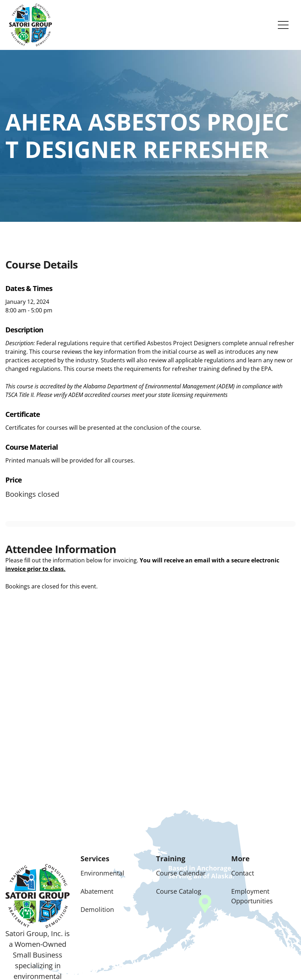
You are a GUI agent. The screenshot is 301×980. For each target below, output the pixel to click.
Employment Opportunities (252, 896)
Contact (243, 873)
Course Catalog (179, 891)
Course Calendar (181, 873)
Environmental (102, 873)
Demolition (97, 909)
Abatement (97, 891)
